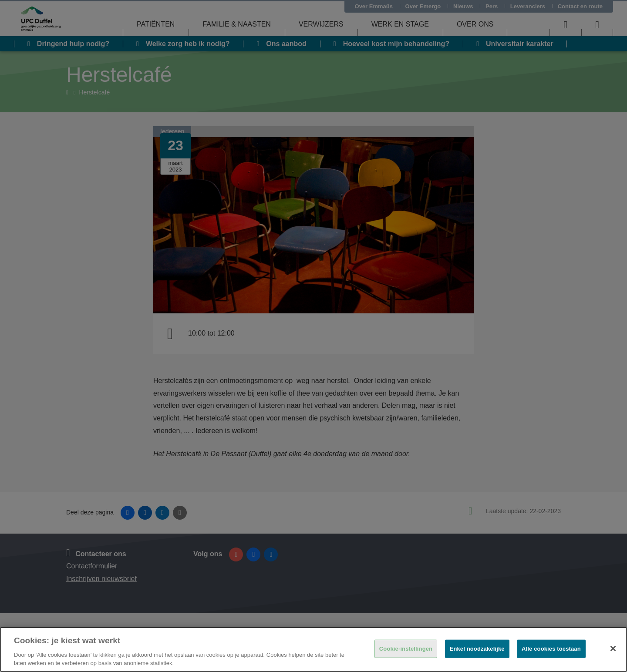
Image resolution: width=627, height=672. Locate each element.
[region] (313, 649)
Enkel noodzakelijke (477, 649)
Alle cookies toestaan (551, 649)
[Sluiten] (613, 648)
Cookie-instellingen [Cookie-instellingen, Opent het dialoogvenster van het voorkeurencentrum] (406, 649)
